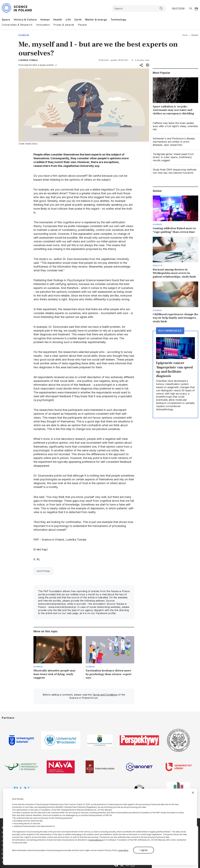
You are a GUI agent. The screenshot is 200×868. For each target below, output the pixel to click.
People (82, 25)
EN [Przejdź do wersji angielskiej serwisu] (196, 8)
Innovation (43, 25)
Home (185, 35)
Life (68, 20)
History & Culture (25, 20)
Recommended (170, 331)
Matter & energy (96, 20)
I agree (144, 850)
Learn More (123, 850)
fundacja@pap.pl (96, 840)
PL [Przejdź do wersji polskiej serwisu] (191, 8)
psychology (43, 571)
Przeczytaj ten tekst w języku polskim (36, 65)
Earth (78, 20)
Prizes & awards (64, 25)
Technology (118, 20)
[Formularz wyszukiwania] (139, 8)
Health (58, 20)
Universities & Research (17, 25)
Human (45, 20)
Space (6, 20)
